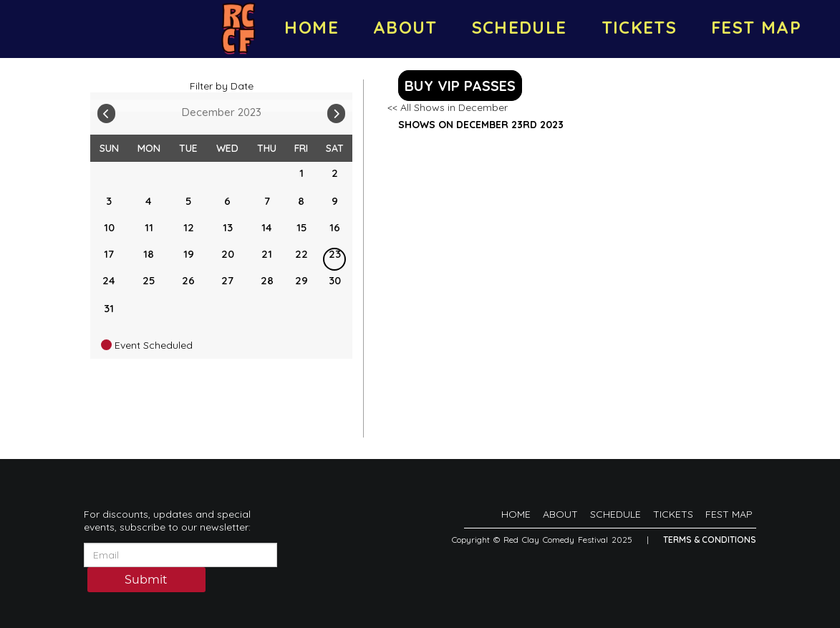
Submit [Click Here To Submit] (146, 581)
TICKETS (639, 27)
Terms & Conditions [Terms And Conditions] (710, 540)
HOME (311, 27)
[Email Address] (180, 555)
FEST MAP (756, 27)
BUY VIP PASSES (460, 86)
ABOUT (405, 27)
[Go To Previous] (106, 110)
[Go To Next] (336, 110)
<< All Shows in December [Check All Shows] (448, 107)
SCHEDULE (520, 27)
